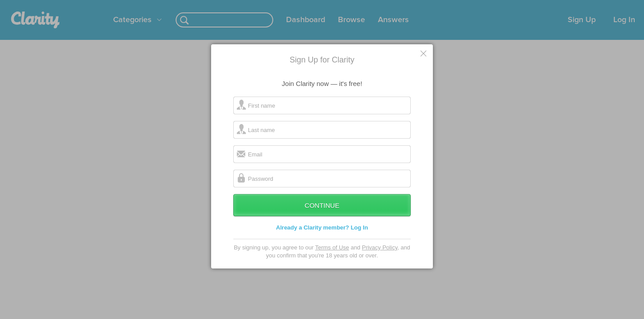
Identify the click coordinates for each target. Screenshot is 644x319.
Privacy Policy (380, 258)
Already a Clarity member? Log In (322, 238)
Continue (322, 216)
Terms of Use (332, 258)
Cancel (424, 64)
